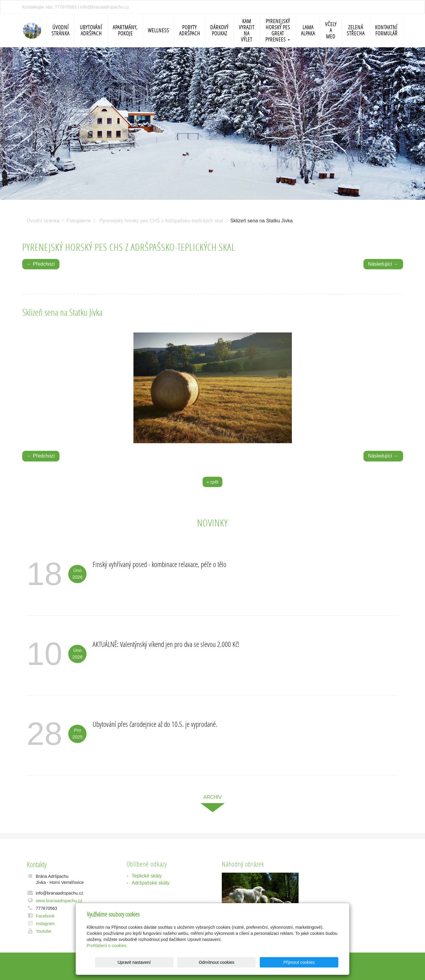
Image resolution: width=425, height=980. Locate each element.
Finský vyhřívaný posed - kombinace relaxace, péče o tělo (159, 564)
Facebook (45, 916)
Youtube (44, 931)
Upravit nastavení (214, 962)
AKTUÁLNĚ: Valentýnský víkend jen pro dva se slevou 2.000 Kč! (166, 644)
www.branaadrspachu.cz (59, 901)
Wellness (158, 30)
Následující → (383, 264)
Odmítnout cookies (265, 962)
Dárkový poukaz (219, 30)
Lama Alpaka (308, 30)
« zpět (212, 482)
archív (212, 797)
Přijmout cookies (315, 962)
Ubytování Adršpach (91, 30)
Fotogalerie (79, 221)
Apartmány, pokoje (125, 30)
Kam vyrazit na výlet (247, 30)
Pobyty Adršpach (190, 30)
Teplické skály (147, 876)
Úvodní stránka (60, 30)
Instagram (45, 924)
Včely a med (331, 30)
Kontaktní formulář (386, 30)
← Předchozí (41, 264)
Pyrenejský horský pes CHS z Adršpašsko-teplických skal (161, 221)
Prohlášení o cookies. (107, 946)
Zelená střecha (356, 30)
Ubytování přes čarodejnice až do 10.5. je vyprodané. (155, 724)
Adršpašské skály (151, 883)
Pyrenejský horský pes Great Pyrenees (278, 30)
